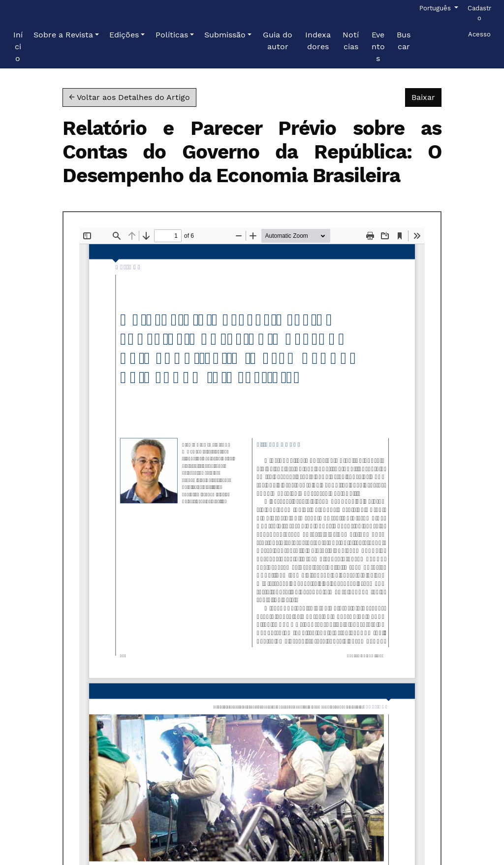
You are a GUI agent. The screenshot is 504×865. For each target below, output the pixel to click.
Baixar (426, 96)
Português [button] (436, 7)
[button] (66, 35)
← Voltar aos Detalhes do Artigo (129, 97)
